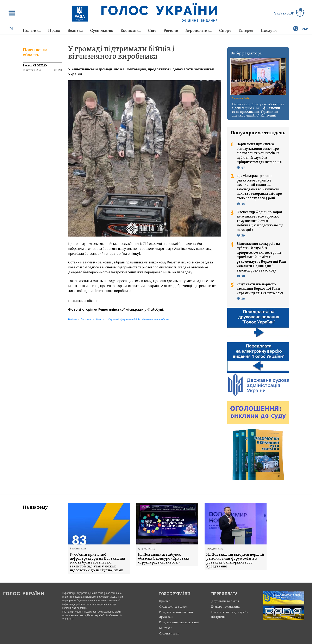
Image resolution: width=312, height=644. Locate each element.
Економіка (131, 30)
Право (54, 30)
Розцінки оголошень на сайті (179, 622)
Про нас (165, 601)
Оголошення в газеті (173, 607)
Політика (32, 30)
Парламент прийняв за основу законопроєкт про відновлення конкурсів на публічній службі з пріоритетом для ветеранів (259, 153)
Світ (152, 30)
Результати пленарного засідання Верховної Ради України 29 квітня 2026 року (260, 289)
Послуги (269, 30)
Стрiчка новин (169, 633)
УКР (305, 29)
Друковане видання (225, 601)
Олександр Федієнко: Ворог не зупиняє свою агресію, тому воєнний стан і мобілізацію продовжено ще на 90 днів (260, 221)
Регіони (171, 30)
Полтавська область (35, 52)
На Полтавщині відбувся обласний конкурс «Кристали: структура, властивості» (164, 558)
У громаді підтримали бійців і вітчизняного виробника (121, 52)
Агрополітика (199, 30)
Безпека (75, 30)
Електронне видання (226, 607)
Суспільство (102, 30)
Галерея (246, 30)
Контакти (166, 628)
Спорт (225, 30)
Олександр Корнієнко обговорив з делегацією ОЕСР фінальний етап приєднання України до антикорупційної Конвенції (258, 110)
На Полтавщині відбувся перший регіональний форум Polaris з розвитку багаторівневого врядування (235, 560)
